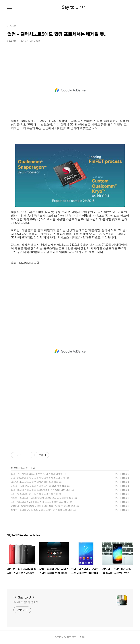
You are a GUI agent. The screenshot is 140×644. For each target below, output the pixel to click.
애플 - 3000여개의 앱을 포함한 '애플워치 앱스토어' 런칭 (38, 478)
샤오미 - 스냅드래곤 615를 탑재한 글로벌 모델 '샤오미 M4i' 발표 (42, 498)
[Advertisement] (70, 90)
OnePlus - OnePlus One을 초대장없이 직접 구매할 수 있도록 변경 (43, 506)
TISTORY (71, 637)
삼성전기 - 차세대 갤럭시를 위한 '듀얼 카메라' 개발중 (37, 474)
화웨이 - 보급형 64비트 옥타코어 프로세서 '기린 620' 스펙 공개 (42, 510)
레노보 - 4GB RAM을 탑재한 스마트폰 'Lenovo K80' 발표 (39, 486)
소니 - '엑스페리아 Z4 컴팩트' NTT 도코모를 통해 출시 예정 (40, 502)
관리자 (82, 637)
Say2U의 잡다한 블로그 (26, 602)
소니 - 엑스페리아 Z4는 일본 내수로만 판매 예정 (34, 494)
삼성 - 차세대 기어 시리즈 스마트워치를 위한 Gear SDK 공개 (41, 490)
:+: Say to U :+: (70, 7)
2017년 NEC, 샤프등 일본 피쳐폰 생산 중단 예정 (35, 482)
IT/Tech (14, 468)
